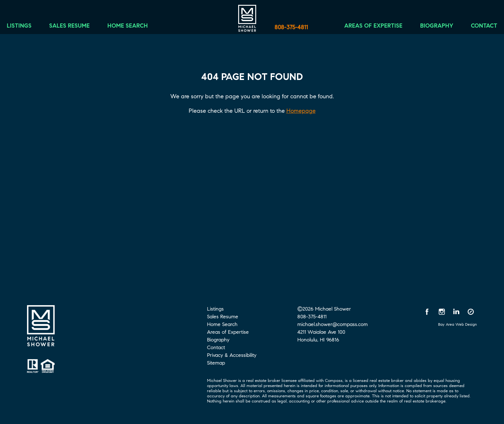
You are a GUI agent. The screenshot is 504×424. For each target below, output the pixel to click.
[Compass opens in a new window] (471, 312)
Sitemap (216, 363)
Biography (427, 28)
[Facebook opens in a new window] (427, 312)
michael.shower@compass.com (333, 324)
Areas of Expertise (364, 28)
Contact (475, 28)
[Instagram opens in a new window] (442, 312)
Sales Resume (79, 28)
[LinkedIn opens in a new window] (456, 312)
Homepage (301, 111)
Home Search (137, 28)
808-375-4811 (291, 27)
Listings (28, 28)
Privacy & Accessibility (232, 355)
